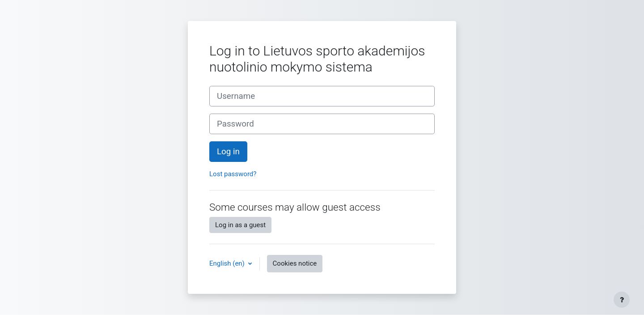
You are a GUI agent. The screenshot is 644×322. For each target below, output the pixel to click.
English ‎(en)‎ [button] (228, 263)
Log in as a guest (240, 225)
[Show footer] (622, 300)
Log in (228, 152)
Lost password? (233, 174)
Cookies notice (295, 263)
